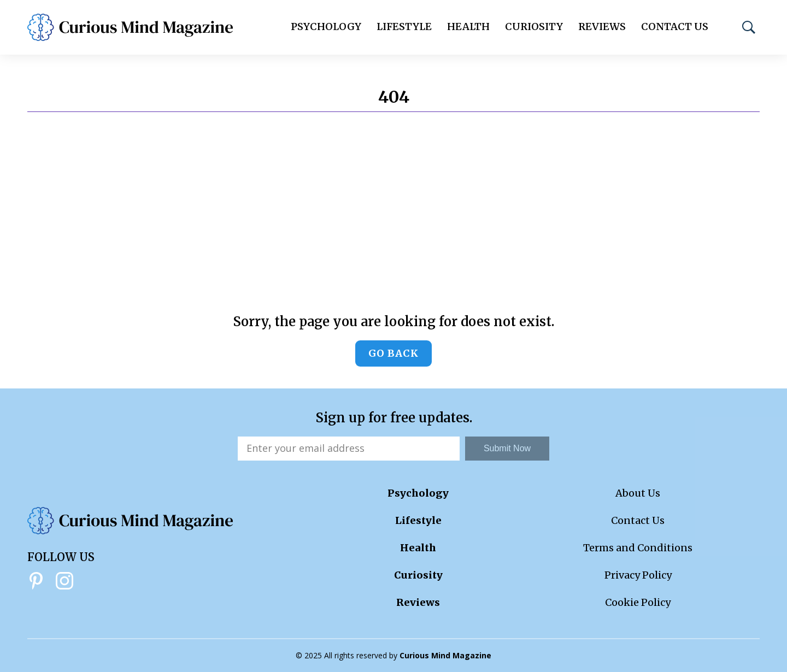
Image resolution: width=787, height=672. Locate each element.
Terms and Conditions (638, 548)
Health (468, 26)
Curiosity (534, 26)
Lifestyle (404, 26)
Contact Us (675, 26)
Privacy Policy (638, 575)
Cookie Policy (638, 602)
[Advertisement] (393, 210)
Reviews (602, 26)
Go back (393, 353)
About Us (638, 493)
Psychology (326, 26)
